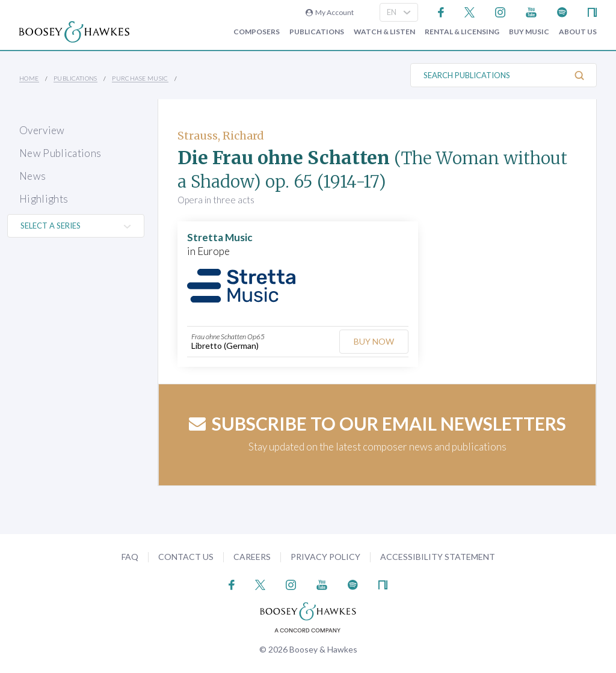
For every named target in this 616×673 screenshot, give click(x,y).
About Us (578, 32)
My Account (330, 12)
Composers (257, 32)
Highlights (44, 199)
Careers (252, 557)
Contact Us (186, 557)
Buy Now (373, 341)
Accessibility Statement (438, 557)
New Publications (60, 153)
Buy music (529, 32)
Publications (317, 32)
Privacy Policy (325, 557)
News (32, 176)
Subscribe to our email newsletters (377, 423)
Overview (42, 130)
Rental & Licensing (462, 32)
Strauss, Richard (221, 136)
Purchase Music (140, 78)
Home (29, 78)
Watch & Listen (384, 32)
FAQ (130, 557)
